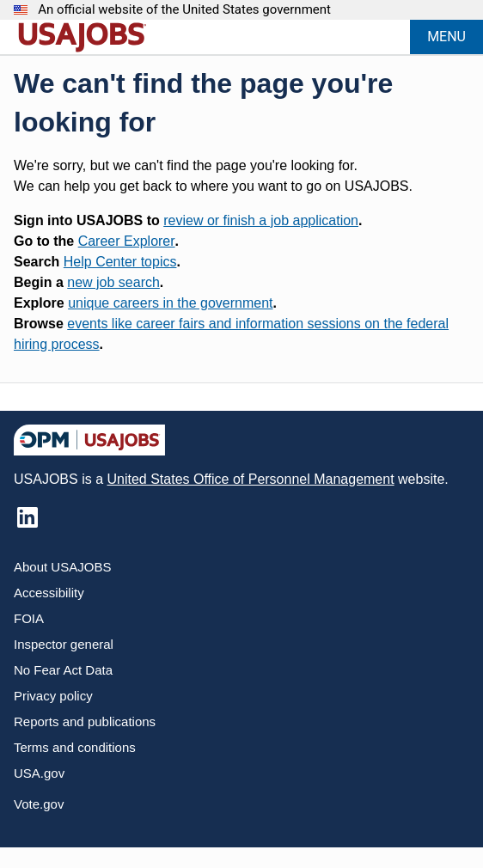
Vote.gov (39, 804)
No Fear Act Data (63, 670)
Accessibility (49, 593)
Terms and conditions (75, 747)
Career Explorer (127, 241)
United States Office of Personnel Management (250, 479)
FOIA (29, 618)
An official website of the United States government (184, 10)
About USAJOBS (62, 567)
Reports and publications (85, 721)
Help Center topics (120, 262)
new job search (113, 282)
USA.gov (39, 773)
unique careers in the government (170, 303)
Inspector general (64, 644)
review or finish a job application (261, 220)
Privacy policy (53, 696)
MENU (446, 37)
